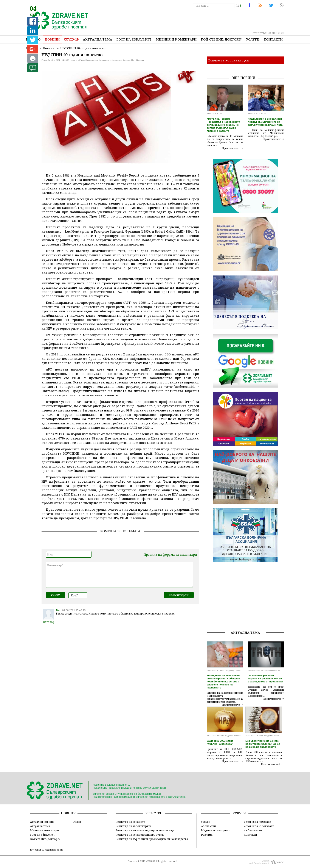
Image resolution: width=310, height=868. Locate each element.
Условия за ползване (257, 822)
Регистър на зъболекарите (134, 826)
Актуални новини (42, 822)
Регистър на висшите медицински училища (145, 830)
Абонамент (209, 826)
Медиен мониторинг (215, 830)
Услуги (253, 39)
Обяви (77, 822)
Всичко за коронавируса (229, 60)
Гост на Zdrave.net (42, 835)
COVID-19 (71, 39)
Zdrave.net (133, 861)
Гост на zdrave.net (134, 39)
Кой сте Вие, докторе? (221, 39)
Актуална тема (98, 39)
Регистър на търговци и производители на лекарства (152, 839)
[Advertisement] (205, 19)
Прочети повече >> (233, 148)
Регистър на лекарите (130, 822)
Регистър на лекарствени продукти (140, 835)
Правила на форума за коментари (170, 554)
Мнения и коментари (176, 39)
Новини (52, 39)
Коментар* (120, 575)
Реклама (207, 835)
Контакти (273, 39)
